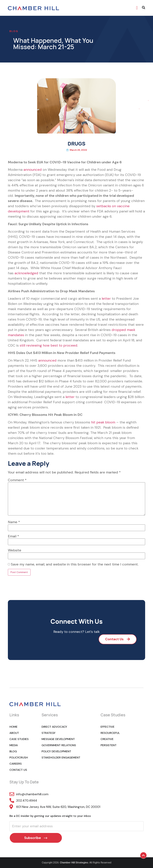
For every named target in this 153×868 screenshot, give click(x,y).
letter (106, 299)
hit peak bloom (103, 422)
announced (33, 170)
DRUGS (76, 144)
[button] (137, 8)
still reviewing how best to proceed (48, 345)
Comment (17, 480)
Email (13, 536)
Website (15, 550)
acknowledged (26, 273)
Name (14, 522)
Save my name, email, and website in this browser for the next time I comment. (75, 564)
